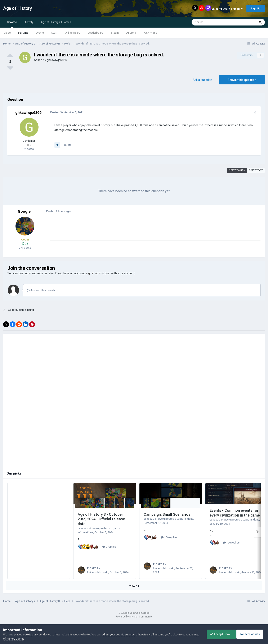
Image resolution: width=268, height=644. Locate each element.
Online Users (73, 33)
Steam (115, 33)
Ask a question (202, 80)
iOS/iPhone (150, 33)
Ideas (190, 519)
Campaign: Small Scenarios (167, 514)
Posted (66, 112)
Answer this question (242, 80)
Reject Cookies (250, 634)
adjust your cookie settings (118, 634)
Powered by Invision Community (134, 621)
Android (131, 33)
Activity (29, 22)
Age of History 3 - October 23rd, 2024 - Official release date (101, 519)
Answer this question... (43, 290)
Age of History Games (17, 639)
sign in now (93, 273)
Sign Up (256, 8)
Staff (54, 33)
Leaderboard (96, 33)
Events (40, 33)
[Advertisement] (125, 231)
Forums (23, 33)
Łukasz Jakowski (88, 528)
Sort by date (256, 170)
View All (134, 590)
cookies (28, 634)
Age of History (17, 8)
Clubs (7, 33)
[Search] (214, 22)
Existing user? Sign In (227, 9)
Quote (67, 145)
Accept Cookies (219, 634)
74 (25, 244)
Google (24, 211)
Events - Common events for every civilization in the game (235, 513)
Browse (12, 24)
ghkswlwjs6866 (57, 60)
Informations (85, 532)
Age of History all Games (56, 22)
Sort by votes (237, 170)
